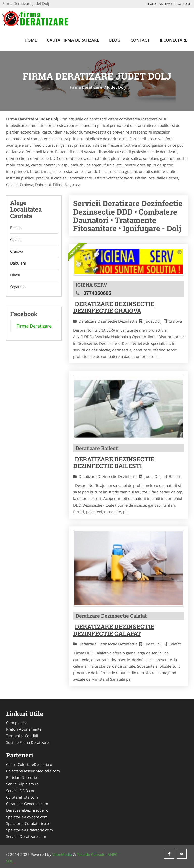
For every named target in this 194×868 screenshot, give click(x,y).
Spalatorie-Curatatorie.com (29, 830)
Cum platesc (17, 723)
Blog (115, 40)
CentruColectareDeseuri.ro (29, 764)
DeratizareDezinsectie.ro (27, 810)
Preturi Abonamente (24, 729)
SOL (10, 861)
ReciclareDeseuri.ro (23, 777)
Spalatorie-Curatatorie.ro (28, 823)
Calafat (16, 240)
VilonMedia (62, 854)
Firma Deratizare (86, 87)
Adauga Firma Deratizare (169, 4)
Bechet (16, 228)
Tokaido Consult (91, 854)
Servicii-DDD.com (21, 791)
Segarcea (18, 287)
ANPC (113, 854)
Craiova (17, 251)
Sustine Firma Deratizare (27, 742)
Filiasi (15, 275)
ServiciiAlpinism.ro (22, 784)
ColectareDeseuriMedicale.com (33, 771)
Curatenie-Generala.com (27, 804)
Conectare (173, 40)
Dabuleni (18, 263)
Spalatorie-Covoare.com (27, 817)
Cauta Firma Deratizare (73, 40)
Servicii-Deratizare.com (26, 836)
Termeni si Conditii (22, 736)
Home (31, 40)
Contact (140, 40)
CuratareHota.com (22, 797)
